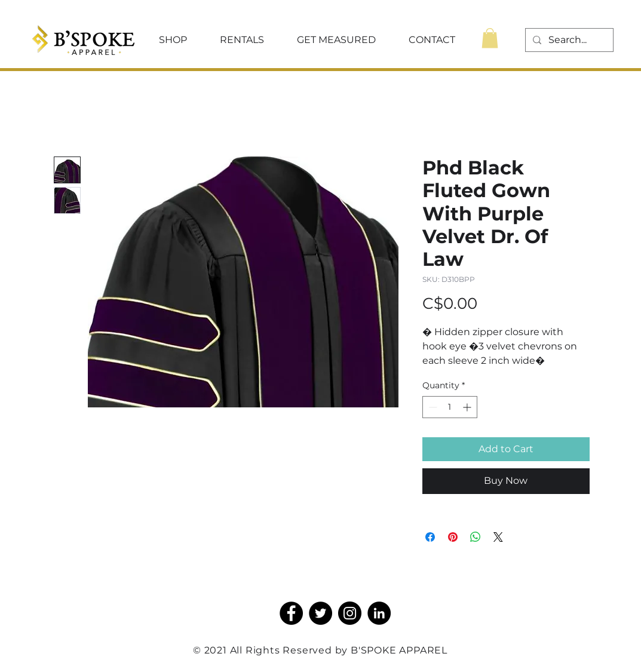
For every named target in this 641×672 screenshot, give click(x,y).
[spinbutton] (450, 407)
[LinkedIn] (379, 613)
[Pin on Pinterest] (453, 537)
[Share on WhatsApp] (476, 537)
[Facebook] (291, 613)
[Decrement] (432, 407)
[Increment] (468, 407)
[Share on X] (498, 537)
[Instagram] (350, 613)
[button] (173, 40)
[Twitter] (320, 613)
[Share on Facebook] (430, 537)
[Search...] (568, 40)
